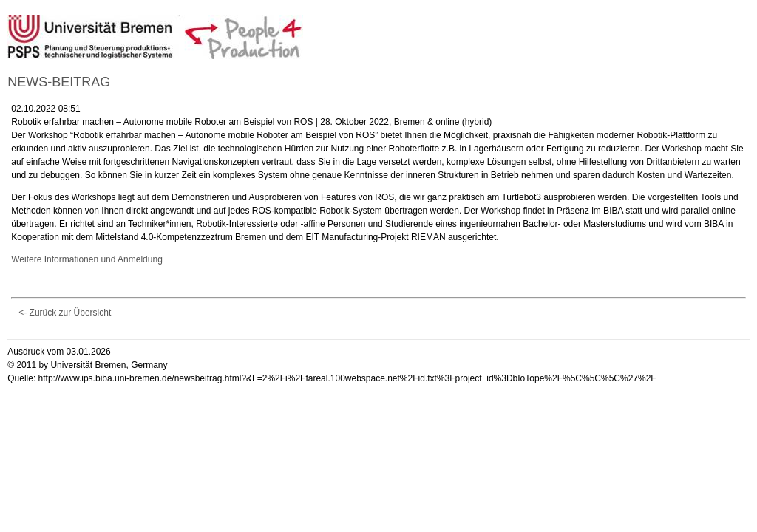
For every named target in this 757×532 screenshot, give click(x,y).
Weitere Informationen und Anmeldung (87, 259)
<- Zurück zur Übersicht (65, 313)
